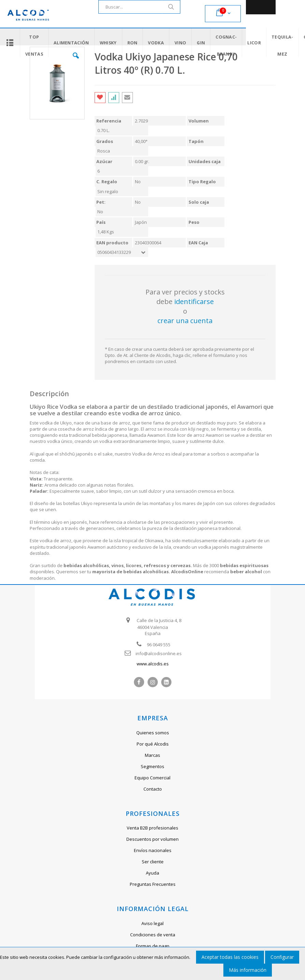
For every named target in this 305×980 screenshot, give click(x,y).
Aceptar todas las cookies (230, 957)
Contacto (153, 789)
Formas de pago (153, 946)
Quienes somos (153, 733)
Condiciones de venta (153, 935)
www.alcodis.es (153, 664)
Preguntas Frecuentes (153, 884)
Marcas (152, 755)
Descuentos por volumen (152, 839)
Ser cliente (153, 862)
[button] (76, 61)
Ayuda (152, 873)
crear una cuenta (185, 321)
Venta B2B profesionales (152, 828)
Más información (248, 970)
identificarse (194, 301)
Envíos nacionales (153, 850)
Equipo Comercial (152, 778)
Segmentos (152, 766)
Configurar (282, 957)
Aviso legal (152, 923)
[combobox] (139, 7)
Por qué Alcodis (153, 744)
